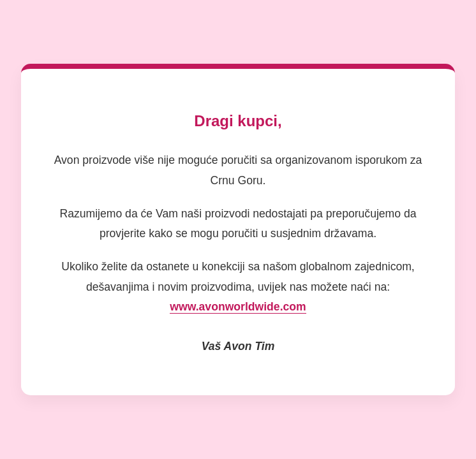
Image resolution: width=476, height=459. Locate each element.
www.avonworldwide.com (238, 307)
